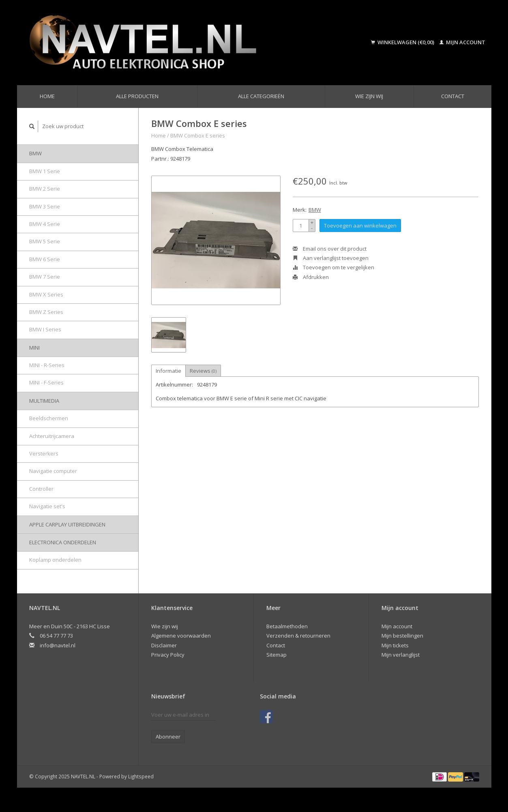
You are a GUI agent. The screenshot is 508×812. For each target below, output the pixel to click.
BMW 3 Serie (45, 206)
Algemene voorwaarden (181, 636)
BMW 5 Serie (45, 241)
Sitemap (277, 655)
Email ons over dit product (330, 249)
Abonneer (168, 737)
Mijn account (462, 42)
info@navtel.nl (58, 645)
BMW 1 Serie (45, 171)
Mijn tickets (395, 645)
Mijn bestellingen (402, 636)
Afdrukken (311, 277)
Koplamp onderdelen (55, 560)
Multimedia (44, 401)
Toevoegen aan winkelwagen (360, 226)
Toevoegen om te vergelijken (333, 267)
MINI (34, 348)
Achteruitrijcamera (52, 436)
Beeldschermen (49, 418)
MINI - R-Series (47, 365)
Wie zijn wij (369, 96)
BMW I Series (45, 329)
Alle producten (137, 96)
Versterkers (44, 453)
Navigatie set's (47, 506)
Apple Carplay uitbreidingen (67, 524)
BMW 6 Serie (45, 259)
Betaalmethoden (287, 626)
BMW (35, 153)
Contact (453, 96)
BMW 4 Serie (45, 224)
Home (47, 96)
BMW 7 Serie (45, 277)
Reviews (203, 371)
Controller (41, 489)
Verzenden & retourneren (298, 636)
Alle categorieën (261, 96)
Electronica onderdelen (63, 542)
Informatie (168, 371)
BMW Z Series (46, 312)
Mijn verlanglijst (401, 655)
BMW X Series (46, 294)
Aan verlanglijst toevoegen (331, 258)
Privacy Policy (168, 655)
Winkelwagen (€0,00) (403, 42)
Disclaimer (164, 645)
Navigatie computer (53, 471)
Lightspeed (141, 776)
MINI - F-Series (46, 382)
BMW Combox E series (198, 135)
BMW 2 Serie (45, 189)
